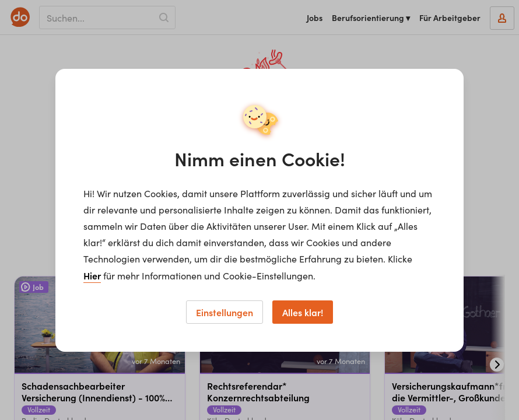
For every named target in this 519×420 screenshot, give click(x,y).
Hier (92, 275)
